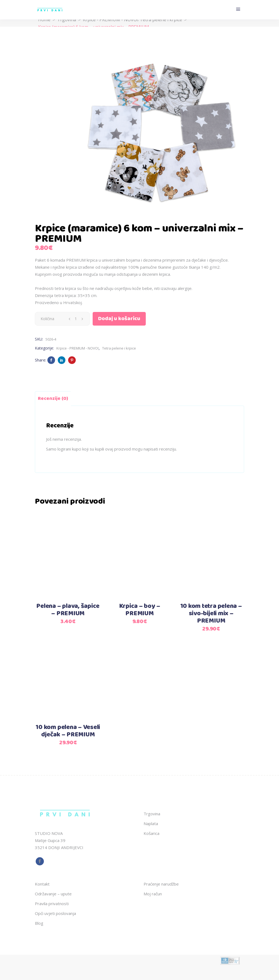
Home (44, 20)
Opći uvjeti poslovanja (55, 913)
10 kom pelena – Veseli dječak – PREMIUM (68, 731)
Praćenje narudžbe (161, 884)
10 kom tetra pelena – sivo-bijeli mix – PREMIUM (211, 614)
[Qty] (76, 319)
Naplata (151, 823)
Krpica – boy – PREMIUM (140, 610)
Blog (39, 923)
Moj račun (153, 894)
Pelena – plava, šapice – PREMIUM (68, 610)
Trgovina (67, 20)
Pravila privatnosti (52, 904)
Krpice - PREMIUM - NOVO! (110, 20)
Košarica (151, 833)
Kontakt (42, 884)
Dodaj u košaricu (119, 319)
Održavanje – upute (53, 894)
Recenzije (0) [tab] (53, 399)
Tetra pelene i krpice (161, 20)
